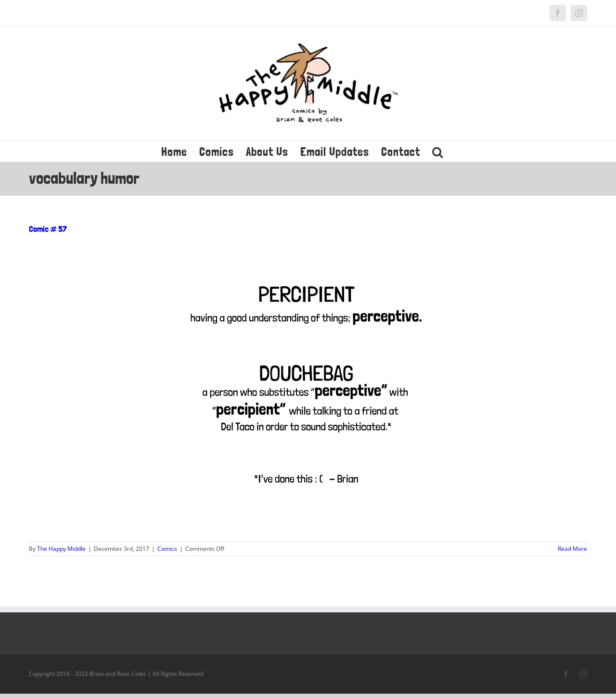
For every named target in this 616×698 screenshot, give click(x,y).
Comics (167, 549)
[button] (438, 151)
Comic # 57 (48, 229)
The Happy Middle (61, 549)
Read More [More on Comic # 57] (572, 549)
